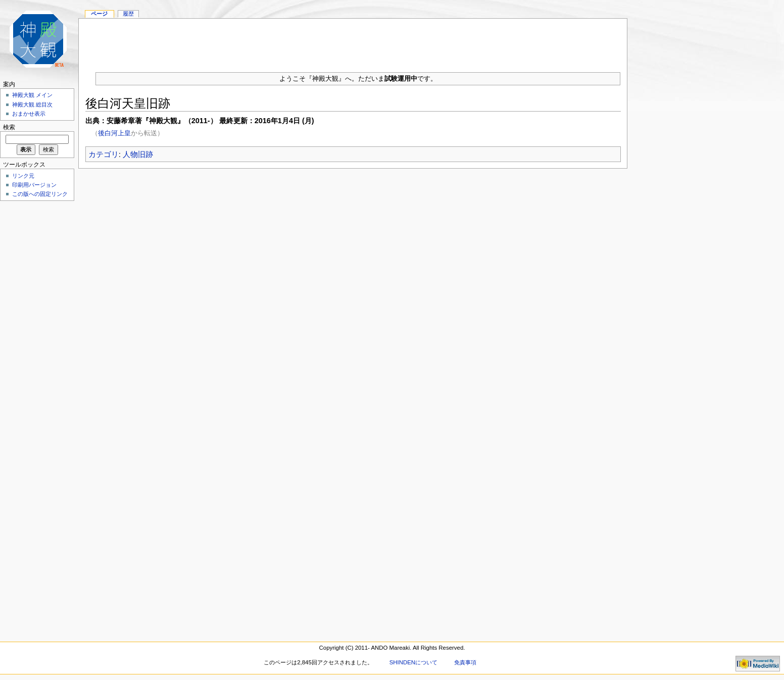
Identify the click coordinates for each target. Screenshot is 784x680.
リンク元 (23, 176)
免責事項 (465, 662)
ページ (99, 14)
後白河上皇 (114, 133)
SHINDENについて (413, 662)
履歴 (128, 14)
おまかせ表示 (29, 114)
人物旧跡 (138, 154)
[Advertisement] (353, 41)
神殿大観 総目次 (32, 104)
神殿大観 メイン (32, 95)
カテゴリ (104, 154)
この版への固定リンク (40, 194)
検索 (9, 127)
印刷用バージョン (34, 185)
